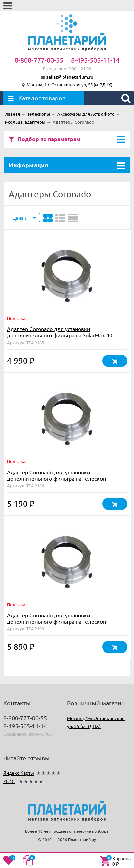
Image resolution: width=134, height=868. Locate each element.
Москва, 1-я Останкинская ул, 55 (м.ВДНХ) (70, 85)
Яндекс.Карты (19, 773)
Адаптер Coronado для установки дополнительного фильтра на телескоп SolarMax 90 (56, 621)
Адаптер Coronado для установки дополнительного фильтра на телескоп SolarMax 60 (56, 478)
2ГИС (9, 781)
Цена (20, 218)
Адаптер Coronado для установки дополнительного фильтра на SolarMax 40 (60, 332)
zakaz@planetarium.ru (70, 77)
